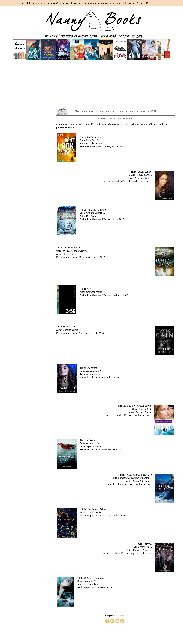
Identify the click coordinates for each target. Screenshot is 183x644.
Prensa (105, 3)
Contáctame (89, 3)
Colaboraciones (122, 3)
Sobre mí (41, 3)
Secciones (72, 3)
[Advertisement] (91, 83)
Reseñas (56, 3)
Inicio (28, 3)
